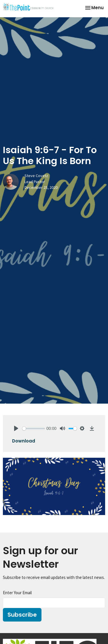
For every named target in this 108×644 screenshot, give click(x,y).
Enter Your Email (17, 593)
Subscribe (22, 615)
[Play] (16, 428)
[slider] (34, 429)
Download (24, 441)
